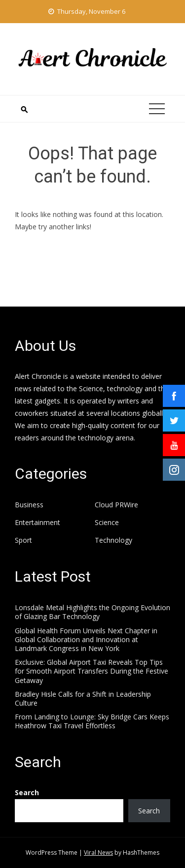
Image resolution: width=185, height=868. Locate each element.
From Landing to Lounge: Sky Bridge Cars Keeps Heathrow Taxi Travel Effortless (92, 721)
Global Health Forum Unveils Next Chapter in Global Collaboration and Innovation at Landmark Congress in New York (86, 639)
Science (107, 523)
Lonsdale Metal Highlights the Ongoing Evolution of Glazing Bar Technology (92, 612)
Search (27, 792)
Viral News (98, 852)
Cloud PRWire (116, 505)
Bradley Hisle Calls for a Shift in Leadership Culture (83, 698)
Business (29, 505)
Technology (113, 540)
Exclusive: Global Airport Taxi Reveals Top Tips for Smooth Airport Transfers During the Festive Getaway (92, 671)
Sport (23, 540)
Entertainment (37, 523)
